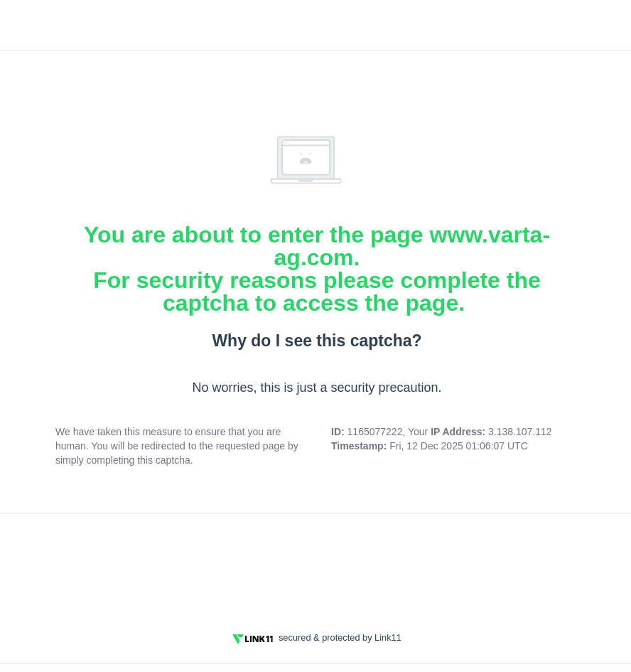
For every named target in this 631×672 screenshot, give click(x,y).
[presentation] (317, 564)
